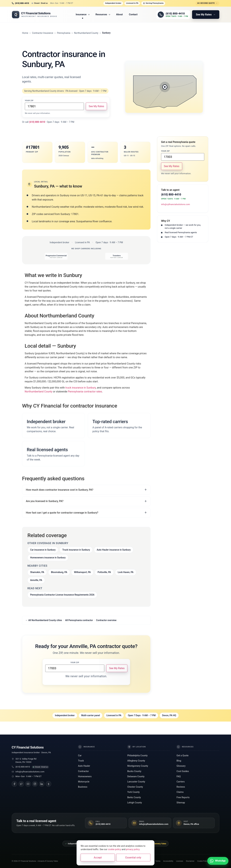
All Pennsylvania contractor (79, 620)
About (119, 14)
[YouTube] (28, 784)
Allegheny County (136, 761)
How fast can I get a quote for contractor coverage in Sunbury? (62, 513)
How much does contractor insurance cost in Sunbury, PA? (59, 490)
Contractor (83, 771)
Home (25, 33)
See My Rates (96, 106)
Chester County (135, 787)
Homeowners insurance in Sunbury (48, 558)
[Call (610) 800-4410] (173, 15)
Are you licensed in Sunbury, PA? (45, 501)
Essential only (133, 858)
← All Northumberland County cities (44, 620)
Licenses (180, 861)
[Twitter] (21, 784)
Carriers (181, 782)
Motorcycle (84, 782)
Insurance (83, 14)
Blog (179, 761)
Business (83, 787)
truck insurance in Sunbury (81, 388)
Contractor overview (106, 620)
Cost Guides (183, 771)
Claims (180, 792)
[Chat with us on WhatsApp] (218, 861)
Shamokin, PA (37, 572)
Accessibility (168, 861)
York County (134, 792)
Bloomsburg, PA (59, 572)
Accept (98, 858)
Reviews (181, 787)
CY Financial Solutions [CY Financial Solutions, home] (28, 747)
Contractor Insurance (43, 33)
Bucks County (134, 771)
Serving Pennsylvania (153, 3)
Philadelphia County (137, 755)
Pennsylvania (64, 33)
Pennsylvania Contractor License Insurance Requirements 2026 (62, 595)
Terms (158, 861)
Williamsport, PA (82, 572)
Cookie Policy (203, 861)
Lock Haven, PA (126, 572)
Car (80, 755)
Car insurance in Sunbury (43, 550)
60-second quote (207, 3)
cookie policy (114, 849)
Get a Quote (182, 755)
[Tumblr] (49, 784)
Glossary (181, 766)
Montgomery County (138, 766)
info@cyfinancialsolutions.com (176, 204)
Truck (81, 761)
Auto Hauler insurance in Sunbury (114, 550)
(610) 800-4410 (23, 767)
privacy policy (133, 849)
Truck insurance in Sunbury (76, 550)
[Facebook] (14, 784)
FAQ (179, 776)
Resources (103, 14)
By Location (137, 747)
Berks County (134, 797)
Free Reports (183, 797)
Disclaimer (190, 861)
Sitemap (181, 803)
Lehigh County (135, 803)
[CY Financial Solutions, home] (34, 15)
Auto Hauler (84, 766)
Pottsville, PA (104, 572)
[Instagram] (35, 784)
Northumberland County (86, 33)
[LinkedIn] (42, 784)
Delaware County (136, 776)
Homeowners (85, 776)
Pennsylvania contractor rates (85, 392)
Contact (133, 14)
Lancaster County (136, 782)
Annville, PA (36, 580)
